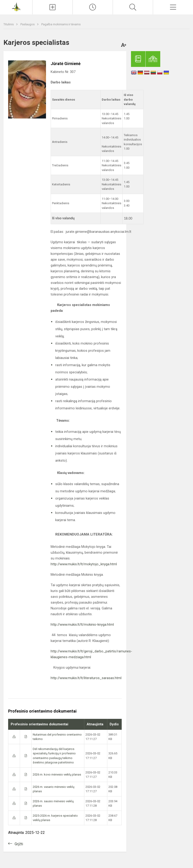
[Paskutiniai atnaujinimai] (93, 7)
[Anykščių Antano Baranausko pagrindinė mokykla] (16, 7)
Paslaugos (28, 24)
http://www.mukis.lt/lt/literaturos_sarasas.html (86, 678)
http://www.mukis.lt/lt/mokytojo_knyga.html (84, 564)
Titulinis (9, 24)
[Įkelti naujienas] (52, 7)
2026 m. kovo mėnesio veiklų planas (57, 774)
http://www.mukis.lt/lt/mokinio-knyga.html (82, 625)
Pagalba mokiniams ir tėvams (61, 24)
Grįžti (19, 844)
